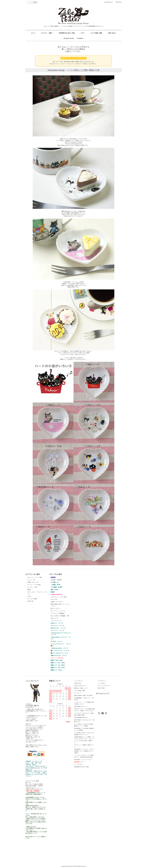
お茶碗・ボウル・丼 (33, 582)
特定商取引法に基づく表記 (67, 33)
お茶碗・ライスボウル (57, 602)
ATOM (103, 688)
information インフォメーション (83, 760)
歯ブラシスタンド (56, 609)
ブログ (82, 33)
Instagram (79, 38)
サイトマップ (78, 693)
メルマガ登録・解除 (96, 33)
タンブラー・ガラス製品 (34, 585)
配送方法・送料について (81, 688)
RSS (99, 688)
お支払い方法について (80, 686)
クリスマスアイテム (56, 621)
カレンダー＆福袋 (32, 599)
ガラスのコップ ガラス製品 (59, 597)
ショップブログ (78, 764)
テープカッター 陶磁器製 (58, 613)
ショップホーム (78, 681)
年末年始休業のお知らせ (81, 717)
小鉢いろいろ (54, 618)
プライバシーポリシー (104, 686)
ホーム (33, 33)
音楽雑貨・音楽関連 (56, 580)
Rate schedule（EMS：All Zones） (84, 695)
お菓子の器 (30, 601)
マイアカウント (109, 2)
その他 (29, 596)
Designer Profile (69, 38)
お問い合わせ (112, 33)
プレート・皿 (31, 580)
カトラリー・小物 (32, 587)
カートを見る (101, 683)
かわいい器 (54, 599)
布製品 (29, 590)
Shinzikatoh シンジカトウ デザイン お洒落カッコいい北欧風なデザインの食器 (85, 751)
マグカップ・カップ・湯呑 (35, 577)
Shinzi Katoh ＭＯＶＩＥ (81, 706)
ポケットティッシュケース (58, 611)
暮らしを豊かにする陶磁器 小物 (60, 616)
